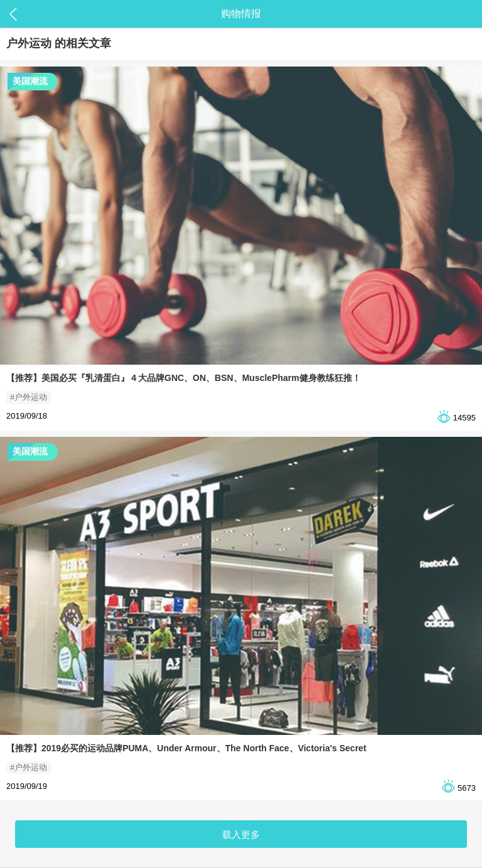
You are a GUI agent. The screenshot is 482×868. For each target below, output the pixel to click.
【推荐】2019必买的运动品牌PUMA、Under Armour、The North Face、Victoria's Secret (186, 748)
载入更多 (241, 834)
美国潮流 (30, 81)
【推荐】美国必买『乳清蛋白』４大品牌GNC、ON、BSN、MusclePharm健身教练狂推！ (184, 378)
